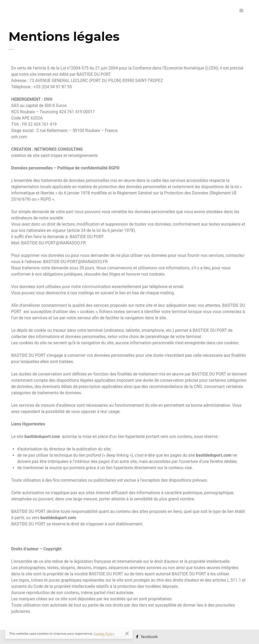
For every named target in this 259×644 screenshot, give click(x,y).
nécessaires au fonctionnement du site (122, 405)
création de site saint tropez (37, 155)
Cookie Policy (104, 633)
